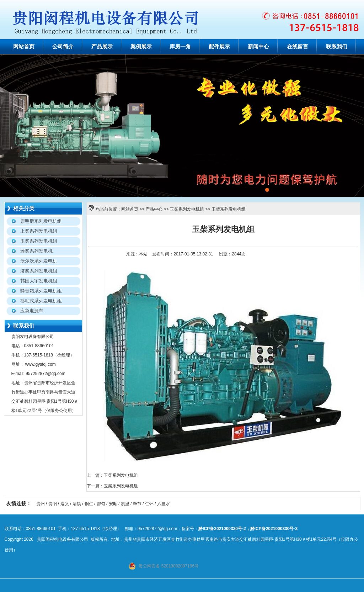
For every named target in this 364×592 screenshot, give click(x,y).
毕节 (137, 504)
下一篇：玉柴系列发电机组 (112, 486)
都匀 (101, 504)
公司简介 (63, 47)
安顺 (113, 504)
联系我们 (337, 47)
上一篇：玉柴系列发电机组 (112, 475)
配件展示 (219, 47)
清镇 (77, 504)
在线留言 (298, 47)
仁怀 (149, 504)
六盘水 (164, 504)
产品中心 (154, 209)
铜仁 (89, 504)
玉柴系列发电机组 (187, 209)
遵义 (65, 504)
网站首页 (24, 47)
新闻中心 (258, 47)
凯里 (125, 504)
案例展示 (141, 47)
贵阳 (53, 504)
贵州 (41, 504)
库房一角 (180, 47)
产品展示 (102, 47)
